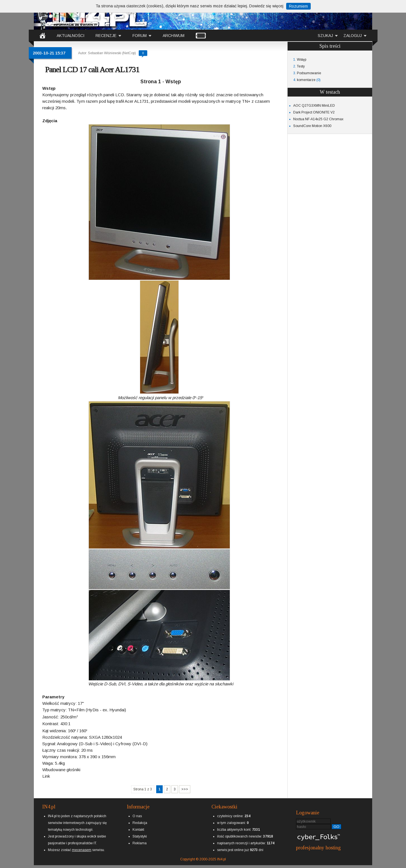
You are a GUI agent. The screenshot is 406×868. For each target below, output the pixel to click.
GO (337, 827)
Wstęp (302, 60)
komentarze (306, 80)
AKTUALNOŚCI (70, 36)
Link (46, 776)
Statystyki (140, 836)
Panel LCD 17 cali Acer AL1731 (92, 70)
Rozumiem (298, 6)
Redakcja (140, 823)
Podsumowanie (309, 73)
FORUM (140, 36)
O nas (137, 816)
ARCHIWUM (174, 36)
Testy (301, 66)
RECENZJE (106, 36)
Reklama (140, 843)
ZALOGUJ (353, 36)
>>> (185, 789)
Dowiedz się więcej (266, 6)
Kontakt (138, 830)
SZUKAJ (325, 36)
